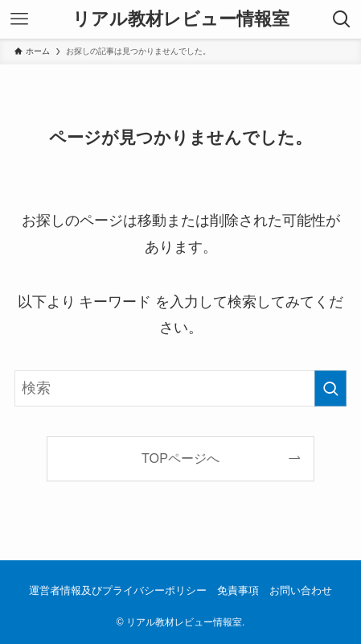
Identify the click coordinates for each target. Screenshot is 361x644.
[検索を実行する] (330, 389)
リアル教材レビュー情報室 (181, 19)
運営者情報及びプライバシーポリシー (118, 590)
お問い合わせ (301, 590)
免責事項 (238, 590)
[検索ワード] (180, 389)
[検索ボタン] (342, 19)
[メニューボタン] (19, 19)
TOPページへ (180, 458)
